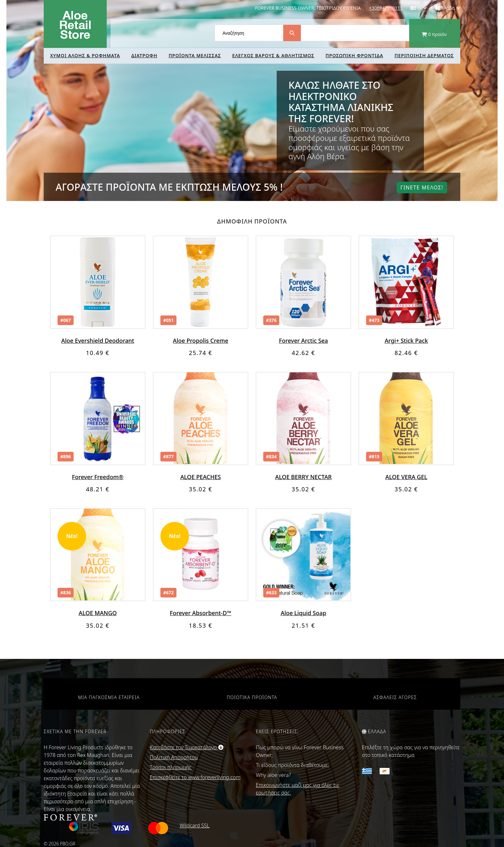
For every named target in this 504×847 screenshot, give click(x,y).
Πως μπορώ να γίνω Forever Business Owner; (300, 751)
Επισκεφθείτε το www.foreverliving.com (195, 777)
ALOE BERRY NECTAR (303, 477)
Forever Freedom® (98, 477)
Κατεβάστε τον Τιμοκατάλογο (187, 747)
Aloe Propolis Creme (201, 341)
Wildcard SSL (195, 825)
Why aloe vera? (273, 775)
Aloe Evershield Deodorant (98, 341)
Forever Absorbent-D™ (201, 613)
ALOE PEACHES (200, 477)
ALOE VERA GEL (406, 477)
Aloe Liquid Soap (304, 613)
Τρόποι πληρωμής (171, 767)
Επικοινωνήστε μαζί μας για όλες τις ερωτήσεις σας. (298, 789)
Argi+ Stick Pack (406, 341)
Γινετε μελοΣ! (422, 187)
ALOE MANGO (98, 613)
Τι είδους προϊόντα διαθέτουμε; (292, 765)
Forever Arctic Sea (303, 341)
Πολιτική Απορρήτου (174, 757)
